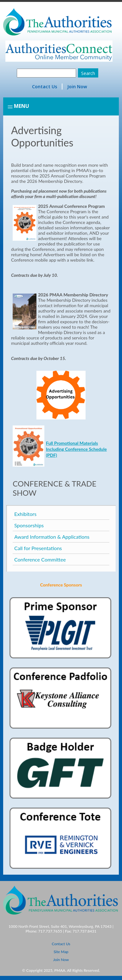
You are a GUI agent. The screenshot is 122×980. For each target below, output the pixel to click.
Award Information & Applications (52, 537)
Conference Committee (40, 559)
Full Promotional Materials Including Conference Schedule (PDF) (76, 449)
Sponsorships (29, 525)
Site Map (61, 952)
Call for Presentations (38, 548)
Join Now (77, 87)
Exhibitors (25, 514)
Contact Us (45, 87)
